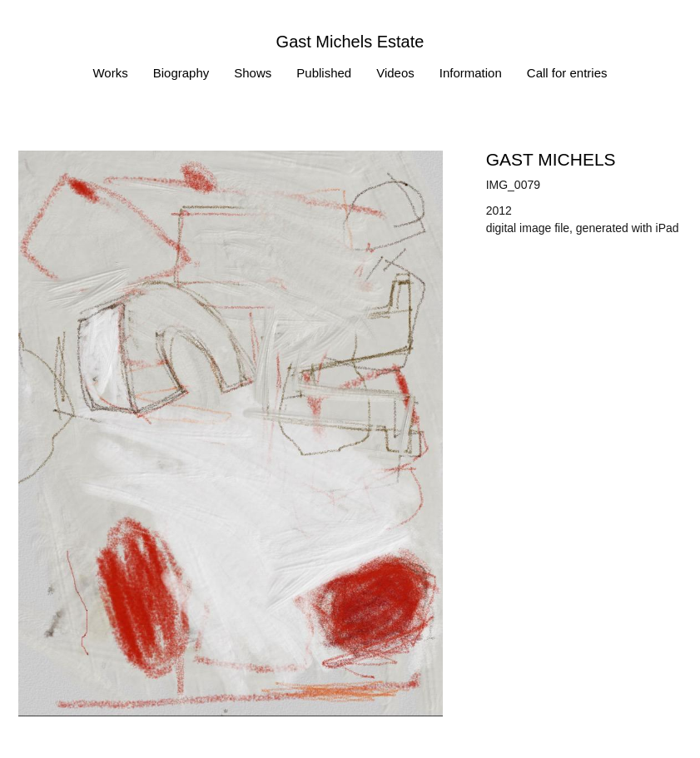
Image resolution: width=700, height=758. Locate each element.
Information (471, 73)
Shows (253, 73)
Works (110, 73)
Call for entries (567, 73)
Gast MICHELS (551, 159)
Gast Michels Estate (350, 42)
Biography (181, 73)
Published (324, 73)
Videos (395, 73)
